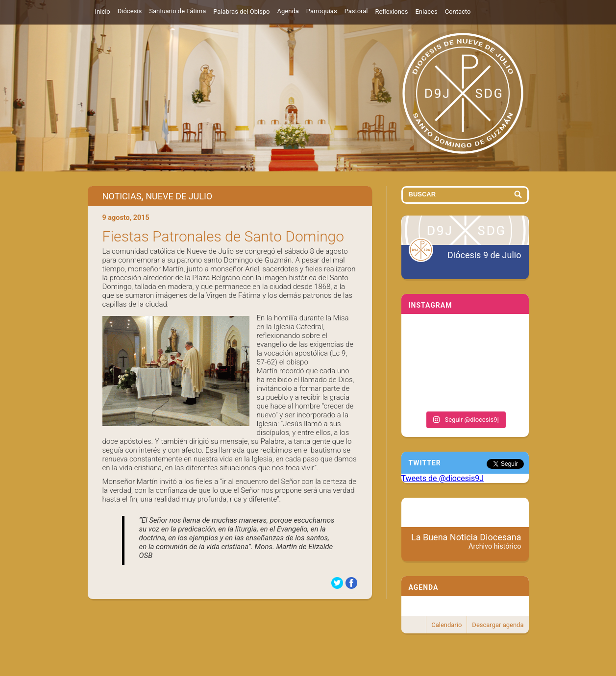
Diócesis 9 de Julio (484, 255)
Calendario (446, 625)
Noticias (122, 196)
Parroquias (322, 11)
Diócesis (130, 11)
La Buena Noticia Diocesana (466, 541)
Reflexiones (391, 12)
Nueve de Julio (179, 196)
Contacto (458, 12)
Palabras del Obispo (241, 12)
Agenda (288, 11)
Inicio (103, 12)
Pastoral (356, 11)
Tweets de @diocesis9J (443, 478)
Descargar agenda (498, 625)
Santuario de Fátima (177, 11)
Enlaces (426, 12)
